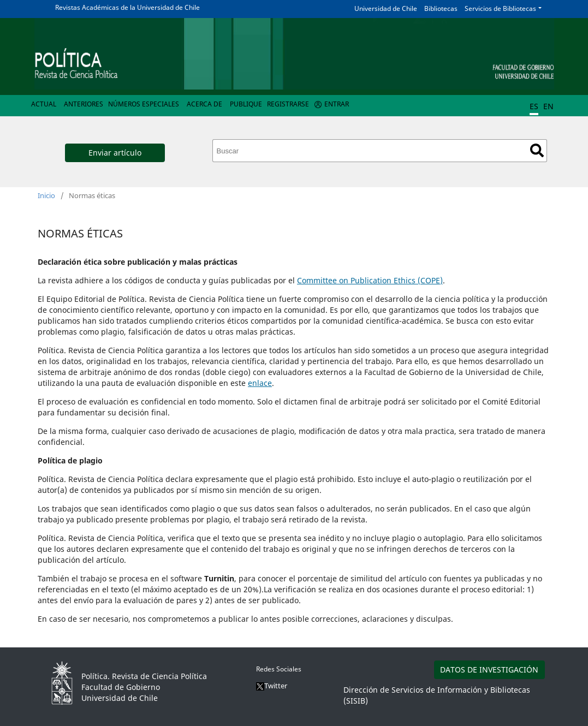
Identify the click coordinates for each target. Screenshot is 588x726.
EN (548, 106)
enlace (260, 383)
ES (534, 106)
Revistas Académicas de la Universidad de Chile (127, 7)
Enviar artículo (115, 153)
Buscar (537, 150)
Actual (44, 104)
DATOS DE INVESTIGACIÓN (489, 670)
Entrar (337, 104)
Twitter (272, 686)
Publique (246, 104)
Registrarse (288, 104)
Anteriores (84, 104)
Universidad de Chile (386, 8)
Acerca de (204, 104)
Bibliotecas (441, 8)
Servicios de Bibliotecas (500, 8)
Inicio (46, 195)
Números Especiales (144, 104)
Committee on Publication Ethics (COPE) (370, 280)
